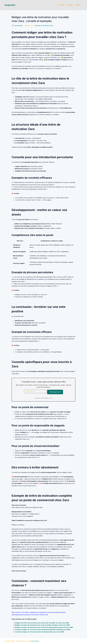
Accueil (62, 5)
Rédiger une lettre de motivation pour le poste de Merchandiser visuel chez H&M (42, 625)
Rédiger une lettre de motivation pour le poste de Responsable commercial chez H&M (44, 627)
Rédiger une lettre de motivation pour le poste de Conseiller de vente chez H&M (42, 623)
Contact (78, 5)
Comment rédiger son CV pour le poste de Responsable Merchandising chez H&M (43, 630)
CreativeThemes (34, 641)
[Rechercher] (57, 5)
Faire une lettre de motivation (44, 26)
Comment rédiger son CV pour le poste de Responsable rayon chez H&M (39, 632)
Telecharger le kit (55, 392)
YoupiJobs (10, 5)
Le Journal (70, 5)
